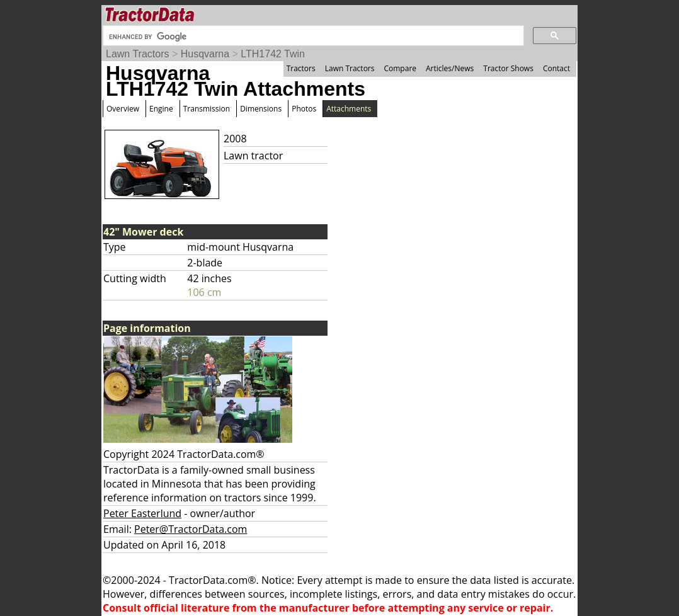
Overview (123, 109)
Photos (304, 109)
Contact (556, 68)
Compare (400, 68)
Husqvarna (205, 54)
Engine (161, 109)
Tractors (301, 68)
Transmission (207, 109)
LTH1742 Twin (273, 54)
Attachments (349, 109)
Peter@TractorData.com (191, 529)
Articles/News (450, 68)
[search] (312, 37)
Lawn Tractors (137, 54)
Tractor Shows (508, 68)
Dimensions (261, 109)
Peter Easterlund (142, 513)
